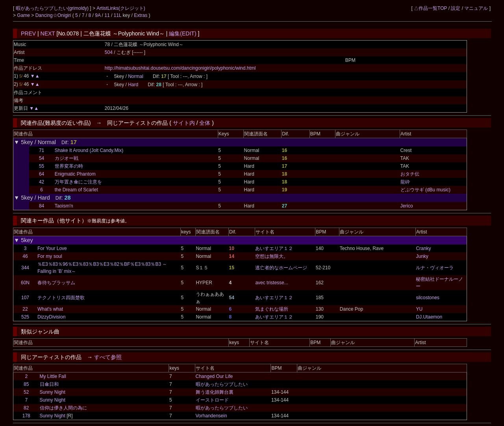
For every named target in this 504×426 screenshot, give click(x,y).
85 (26, 384)
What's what (50, 309)
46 (25, 256)
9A (98, 15)
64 (42, 174)
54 (42, 158)
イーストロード (212, 400)
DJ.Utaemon (429, 317)
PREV (28, 33)
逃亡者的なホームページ (281, 268)
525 (25, 317)
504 (109, 52)
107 (25, 298)
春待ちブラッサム (56, 283)
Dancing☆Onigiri (54, 15)
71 (42, 150)
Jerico (407, 206)
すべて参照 (108, 357)
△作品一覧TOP (430, 8)
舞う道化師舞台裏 (215, 392)
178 (26, 416)
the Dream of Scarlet (76, 190)
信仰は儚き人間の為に (63, 408)
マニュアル (476, 8)
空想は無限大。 (272, 256)
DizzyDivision (51, 317)
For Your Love (52, 248)
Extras (141, 15)
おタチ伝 (410, 174)
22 (25, 309)
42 (42, 182)
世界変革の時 (69, 166)
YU (419, 309)
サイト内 (184, 123)
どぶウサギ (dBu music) (425, 190)
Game (24, 15)
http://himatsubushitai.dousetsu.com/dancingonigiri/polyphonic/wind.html (180, 68)
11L (118, 15)
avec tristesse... (271, 283)
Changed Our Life (214, 376)
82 (26, 408)
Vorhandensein (211, 416)
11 (107, 15)
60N (25, 283)
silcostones (427, 298)
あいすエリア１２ (274, 248)
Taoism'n (64, 206)
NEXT (48, 33)
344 (25, 268)
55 (42, 166)
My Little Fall (53, 376)
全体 (205, 123)
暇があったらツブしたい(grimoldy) (53, 8)
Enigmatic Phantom (75, 174)
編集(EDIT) (183, 33)
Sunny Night (53, 392)
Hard (133, 85)
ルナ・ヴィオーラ (435, 268)
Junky (422, 256)
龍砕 (405, 182)
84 (42, 206)
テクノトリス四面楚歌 (61, 298)
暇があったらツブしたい (222, 384)
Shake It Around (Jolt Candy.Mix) (89, 150)
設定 (456, 8)
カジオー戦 (67, 158)
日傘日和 (49, 384)
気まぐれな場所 (272, 309)
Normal (136, 76)
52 (26, 392)
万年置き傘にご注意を (78, 182)
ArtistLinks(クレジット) (121, 8)
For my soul (50, 256)
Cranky (423, 248)
